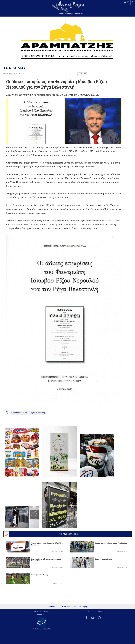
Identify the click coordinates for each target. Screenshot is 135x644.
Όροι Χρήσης (83, 609)
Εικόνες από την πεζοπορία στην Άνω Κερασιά (111, 542)
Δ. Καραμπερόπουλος (19, 412)
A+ (78, 74)
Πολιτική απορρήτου (68, 609)
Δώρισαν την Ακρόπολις (103, 558)
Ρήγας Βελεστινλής (38, 412)
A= (85, 74)
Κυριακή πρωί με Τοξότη (39, 574)
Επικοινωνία (53, 609)
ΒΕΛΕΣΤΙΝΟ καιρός (14, 9)
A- (82, 74)
